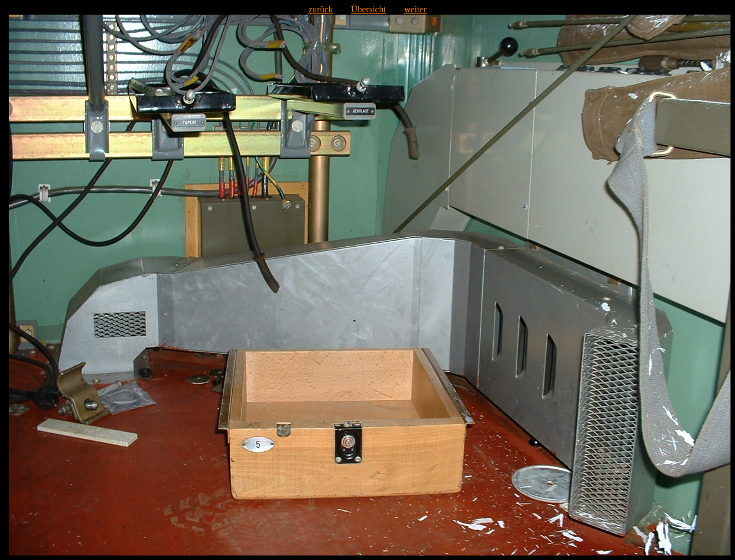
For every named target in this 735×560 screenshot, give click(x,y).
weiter (415, 9)
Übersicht (369, 9)
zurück (321, 9)
